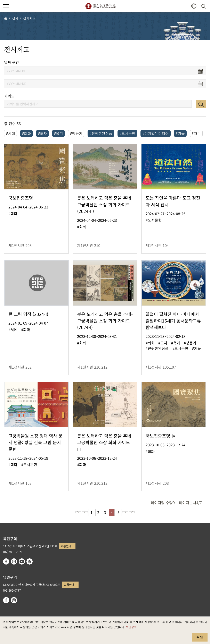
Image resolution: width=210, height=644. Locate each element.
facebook (6, 561)
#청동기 (76, 133)
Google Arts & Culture (30, 561)
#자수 (196, 133)
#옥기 (58, 133)
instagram (14, 561)
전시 (15, 18)
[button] (194, 6)
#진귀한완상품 (101, 133)
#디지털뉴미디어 (156, 133)
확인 (200, 637)
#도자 (42, 133)
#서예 (10, 133)
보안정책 (131, 627)
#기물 (180, 133)
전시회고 (29, 18)
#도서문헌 (127, 133)
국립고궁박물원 (100, 6)
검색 (201, 104)
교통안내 (66, 546)
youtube (22, 561)
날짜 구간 (12, 62)
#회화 (26, 133)
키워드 (9, 96)
